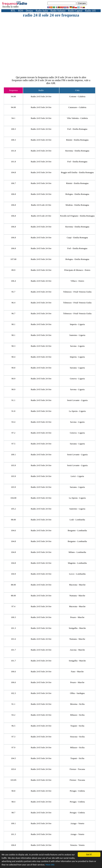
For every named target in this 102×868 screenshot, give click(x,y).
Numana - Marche (77, 596)
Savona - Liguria (77, 346)
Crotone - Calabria (77, 96)
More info (50, 865)
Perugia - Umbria (77, 791)
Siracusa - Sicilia (77, 737)
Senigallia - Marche (77, 628)
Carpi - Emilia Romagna (77, 237)
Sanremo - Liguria (77, 335)
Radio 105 (90, 11)
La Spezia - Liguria (77, 411)
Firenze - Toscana (77, 769)
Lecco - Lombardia (77, 574)
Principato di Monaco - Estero (77, 270)
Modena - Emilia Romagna (77, 205)
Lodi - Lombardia (77, 520)
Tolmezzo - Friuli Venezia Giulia (77, 292)
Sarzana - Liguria (77, 368)
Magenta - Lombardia (77, 563)
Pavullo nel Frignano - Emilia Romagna (77, 216)
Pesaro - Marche (77, 617)
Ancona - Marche (77, 650)
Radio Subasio (58, 11)
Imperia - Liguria (77, 324)
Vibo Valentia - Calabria (77, 118)
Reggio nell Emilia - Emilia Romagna (77, 172)
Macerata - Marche (77, 585)
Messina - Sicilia (77, 704)
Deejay (29, 11)
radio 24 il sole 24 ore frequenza (51, 15)
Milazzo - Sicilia (77, 715)
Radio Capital (75, 11)
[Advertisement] (57, 42)
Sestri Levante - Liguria (77, 400)
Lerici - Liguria (77, 476)
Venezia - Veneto (77, 845)
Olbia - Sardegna (77, 693)
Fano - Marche (77, 671)
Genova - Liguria (77, 379)
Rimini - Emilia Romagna (77, 140)
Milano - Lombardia (77, 552)
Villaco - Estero (77, 281)
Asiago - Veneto (77, 823)
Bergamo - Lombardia (77, 530)
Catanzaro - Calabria (77, 107)
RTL (13, 11)
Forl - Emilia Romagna (77, 129)
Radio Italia (42, 11)
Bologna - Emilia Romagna (77, 194)
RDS (21, 11)
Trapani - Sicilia (77, 726)
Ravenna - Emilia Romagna (77, 151)
